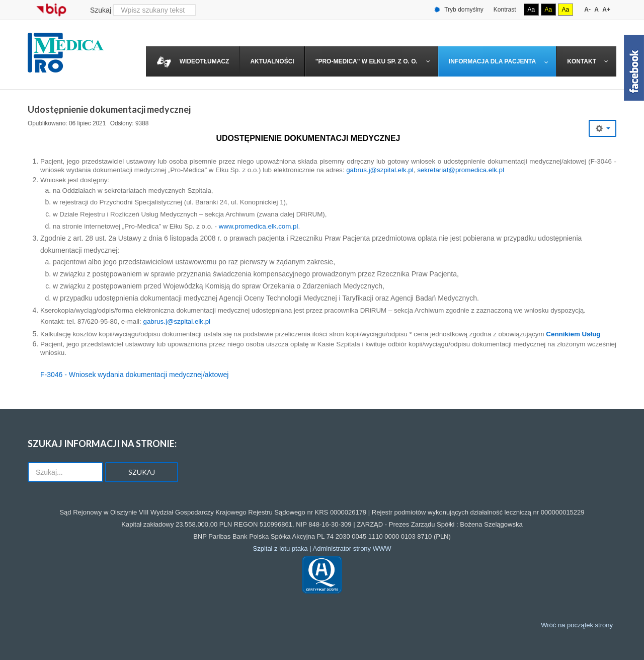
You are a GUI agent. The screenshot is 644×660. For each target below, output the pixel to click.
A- (587, 10)
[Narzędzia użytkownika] (602, 128)
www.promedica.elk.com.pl (259, 226)
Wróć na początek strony (577, 625)
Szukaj (101, 10)
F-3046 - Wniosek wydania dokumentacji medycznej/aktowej (134, 375)
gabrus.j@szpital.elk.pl (380, 170)
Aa (532, 10)
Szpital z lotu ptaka (280, 548)
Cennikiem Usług (573, 334)
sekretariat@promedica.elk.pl (461, 170)
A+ (606, 10)
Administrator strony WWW (352, 548)
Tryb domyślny (459, 10)
